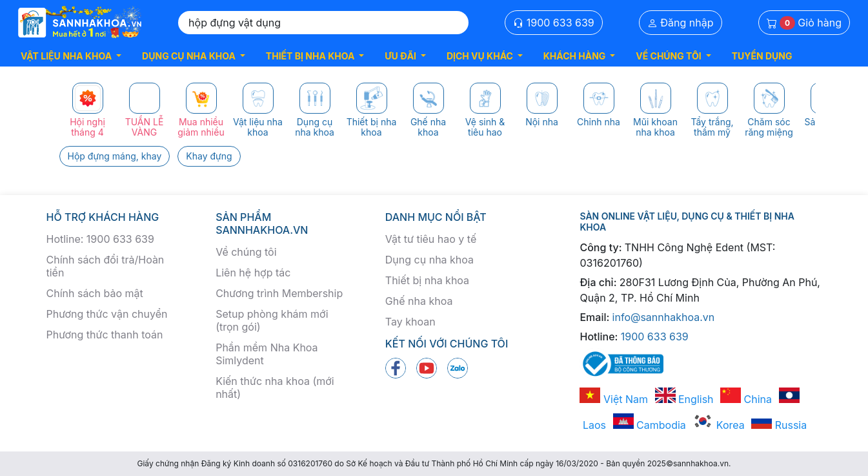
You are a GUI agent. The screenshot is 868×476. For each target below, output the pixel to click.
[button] (71, 56)
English (684, 399)
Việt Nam (614, 399)
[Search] (323, 23)
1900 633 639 (554, 23)
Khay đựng (209, 156)
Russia (779, 425)
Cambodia (650, 425)
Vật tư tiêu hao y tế (431, 239)
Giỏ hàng (804, 23)
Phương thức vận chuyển (107, 314)
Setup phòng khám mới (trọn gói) (272, 320)
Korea (718, 425)
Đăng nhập (681, 23)
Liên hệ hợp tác (253, 273)
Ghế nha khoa (419, 301)
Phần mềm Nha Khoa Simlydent (267, 354)
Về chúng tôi (246, 252)
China (746, 399)
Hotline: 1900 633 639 (100, 239)
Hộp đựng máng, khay (115, 156)
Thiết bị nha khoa (427, 280)
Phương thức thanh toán (105, 335)
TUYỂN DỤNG (762, 56)
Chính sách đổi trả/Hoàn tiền (106, 266)
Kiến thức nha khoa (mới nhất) (275, 388)
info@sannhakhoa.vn (664, 317)
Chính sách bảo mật (95, 293)
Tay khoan (410, 322)
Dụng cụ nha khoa (429, 260)
